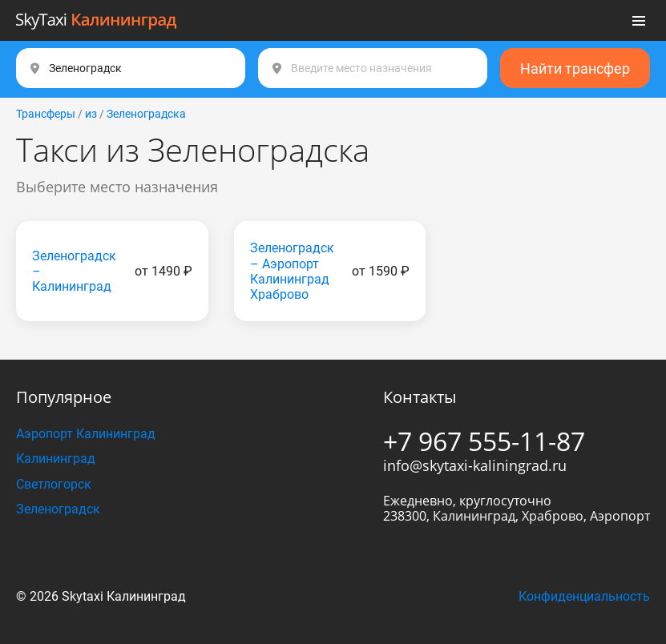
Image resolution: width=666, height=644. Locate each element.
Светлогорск (54, 484)
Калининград (56, 459)
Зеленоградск (58, 509)
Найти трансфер (575, 68)
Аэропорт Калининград (86, 434)
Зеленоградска (146, 114)
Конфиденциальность (584, 596)
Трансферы (46, 114)
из (91, 114)
